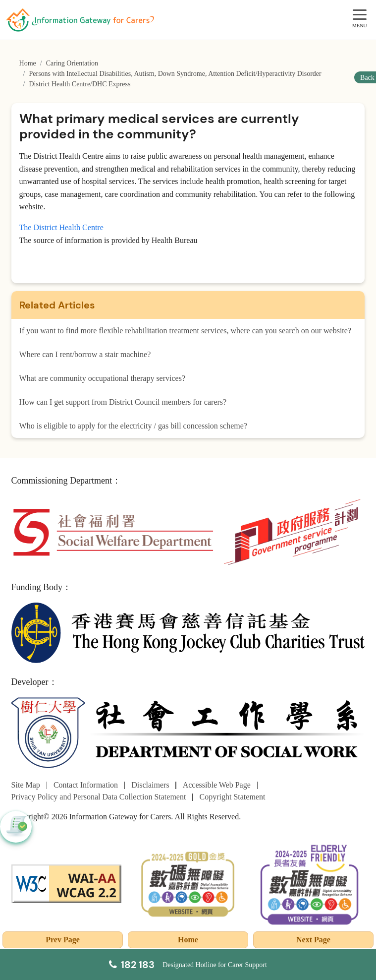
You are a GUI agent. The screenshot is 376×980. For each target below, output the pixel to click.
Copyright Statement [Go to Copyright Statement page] (233, 797)
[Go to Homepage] (80, 20)
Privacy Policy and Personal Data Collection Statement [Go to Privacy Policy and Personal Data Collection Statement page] (99, 797)
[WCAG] (66, 883)
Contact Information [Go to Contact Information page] (86, 785)
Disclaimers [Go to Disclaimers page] (150, 785)
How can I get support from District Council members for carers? (123, 402)
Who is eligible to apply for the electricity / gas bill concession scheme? (133, 426)
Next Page (313, 940)
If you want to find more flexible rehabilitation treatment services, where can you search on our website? (185, 331)
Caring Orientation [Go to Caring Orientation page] (72, 63)
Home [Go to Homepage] (28, 63)
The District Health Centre (61, 227)
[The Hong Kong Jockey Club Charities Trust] (188, 632)
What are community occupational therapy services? (102, 378)
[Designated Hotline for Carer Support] (188, 965)
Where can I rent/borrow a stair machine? (85, 354)
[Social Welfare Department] (113, 531)
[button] (16, 827)
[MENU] (360, 15)
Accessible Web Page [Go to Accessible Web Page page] (217, 785)
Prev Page (63, 940)
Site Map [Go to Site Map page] (26, 785)
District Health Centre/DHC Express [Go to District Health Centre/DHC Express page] (80, 84)
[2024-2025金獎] (188, 883)
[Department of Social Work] (188, 733)
